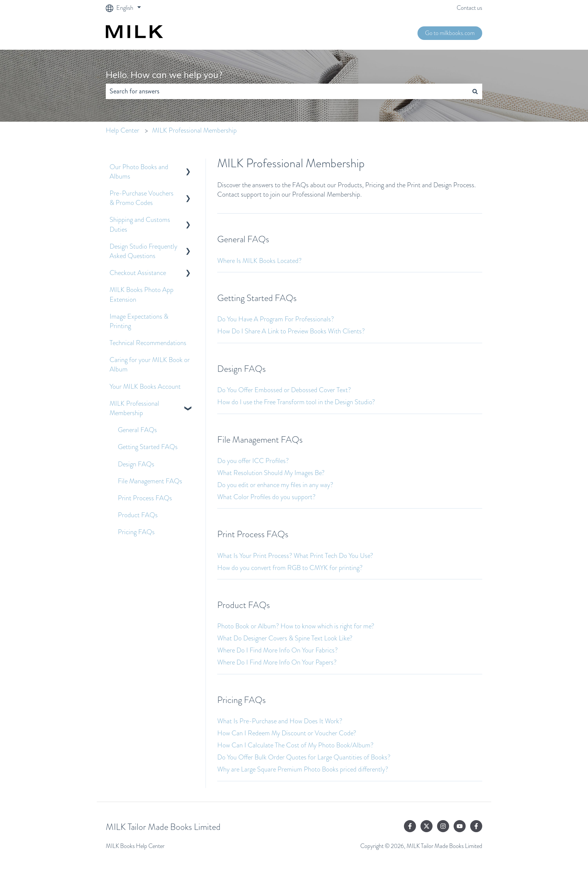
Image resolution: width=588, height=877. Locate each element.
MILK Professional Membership (194, 130)
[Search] (475, 91)
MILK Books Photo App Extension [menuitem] (142, 294)
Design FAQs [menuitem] (136, 464)
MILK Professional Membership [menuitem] (134, 408)
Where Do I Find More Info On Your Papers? (277, 662)
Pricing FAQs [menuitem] (136, 532)
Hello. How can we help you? (164, 75)
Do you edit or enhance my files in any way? (275, 485)
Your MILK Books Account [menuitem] (145, 387)
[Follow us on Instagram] (443, 826)
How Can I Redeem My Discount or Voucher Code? (287, 733)
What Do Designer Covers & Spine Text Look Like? (285, 638)
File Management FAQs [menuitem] (150, 481)
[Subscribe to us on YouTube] (460, 826)
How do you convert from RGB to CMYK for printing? (290, 568)
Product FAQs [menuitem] (138, 515)
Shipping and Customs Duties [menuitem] (140, 224)
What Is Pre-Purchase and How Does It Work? (280, 721)
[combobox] (287, 91)
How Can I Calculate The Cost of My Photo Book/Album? (295, 745)
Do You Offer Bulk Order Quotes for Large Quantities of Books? (304, 757)
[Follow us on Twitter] (427, 826)
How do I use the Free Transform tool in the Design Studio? (296, 402)
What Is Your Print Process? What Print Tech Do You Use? (295, 556)
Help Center (123, 130)
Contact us (469, 8)
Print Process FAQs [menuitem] (145, 498)
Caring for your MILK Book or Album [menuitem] (150, 364)
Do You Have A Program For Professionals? (276, 319)
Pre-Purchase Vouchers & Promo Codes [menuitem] (142, 198)
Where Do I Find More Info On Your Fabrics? (277, 650)
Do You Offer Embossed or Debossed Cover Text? (284, 390)
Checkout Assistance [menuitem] (138, 273)
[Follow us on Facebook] (410, 826)
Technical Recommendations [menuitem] (148, 343)
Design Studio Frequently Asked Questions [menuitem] (143, 251)
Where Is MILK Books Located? (259, 261)
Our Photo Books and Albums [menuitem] (139, 172)
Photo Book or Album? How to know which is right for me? (296, 626)
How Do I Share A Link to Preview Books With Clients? (291, 331)
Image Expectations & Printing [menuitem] (139, 321)
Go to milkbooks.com (450, 33)
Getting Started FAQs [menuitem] (148, 447)
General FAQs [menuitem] (137, 430)
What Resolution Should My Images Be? (271, 473)
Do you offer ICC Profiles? (253, 461)
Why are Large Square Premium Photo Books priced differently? (303, 769)
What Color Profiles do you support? (266, 497)
